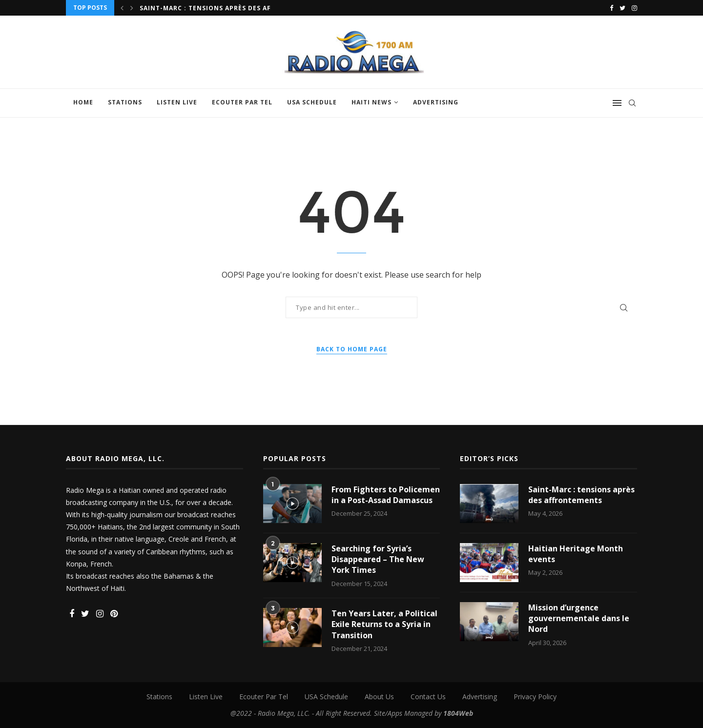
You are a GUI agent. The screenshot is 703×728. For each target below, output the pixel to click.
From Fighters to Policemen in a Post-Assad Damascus (386, 495)
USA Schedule (312, 102)
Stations (125, 102)
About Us (379, 697)
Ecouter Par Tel (242, 102)
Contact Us (428, 697)
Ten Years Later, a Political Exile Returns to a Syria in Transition (384, 624)
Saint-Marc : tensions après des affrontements (231, 8)
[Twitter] (622, 8)
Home (83, 102)
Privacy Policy (535, 697)
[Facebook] (611, 8)
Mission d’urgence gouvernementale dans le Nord (579, 618)
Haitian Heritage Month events (576, 554)
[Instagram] (634, 8)
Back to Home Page (352, 349)
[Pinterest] (114, 614)
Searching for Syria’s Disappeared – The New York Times (378, 559)
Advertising (436, 102)
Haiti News (372, 102)
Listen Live (177, 102)
